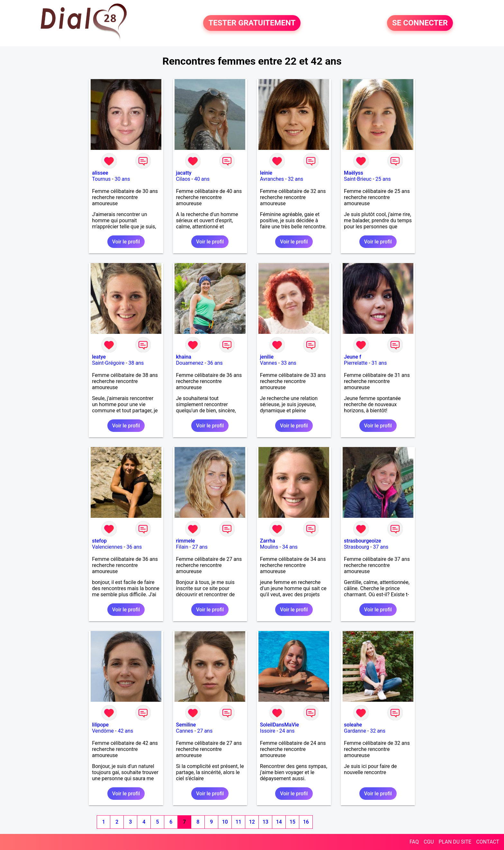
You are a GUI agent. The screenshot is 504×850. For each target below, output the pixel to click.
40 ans (202, 179)
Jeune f (352, 357)
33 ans (289, 363)
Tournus (101, 179)
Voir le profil (126, 242)
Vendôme (103, 731)
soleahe (353, 725)
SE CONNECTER (420, 23)
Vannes (269, 363)
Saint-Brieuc (358, 179)
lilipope (100, 725)
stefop (99, 541)
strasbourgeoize (363, 541)
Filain (182, 547)
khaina (184, 357)
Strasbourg (356, 547)
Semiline (186, 725)
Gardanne (355, 731)
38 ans (136, 363)
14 (279, 822)
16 (306, 822)
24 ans (287, 731)
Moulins (269, 547)
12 (252, 822)
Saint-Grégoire (108, 363)
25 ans (383, 179)
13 (265, 822)
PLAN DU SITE (455, 842)
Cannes (185, 731)
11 (239, 822)
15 (292, 822)
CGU (429, 842)
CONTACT (488, 842)
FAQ (414, 842)
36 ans (215, 363)
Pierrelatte (356, 363)
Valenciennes (107, 547)
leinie (266, 173)
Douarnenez (190, 363)
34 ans (290, 547)
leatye (99, 357)
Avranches (272, 179)
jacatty (184, 173)
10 (225, 822)
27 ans (200, 547)
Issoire (268, 731)
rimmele (186, 541)
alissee (100, 173)
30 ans (122, 179)
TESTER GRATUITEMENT (252, 23)
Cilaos (183, 179)
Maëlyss (354, 173)
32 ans (296, 179)
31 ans (379, 363)
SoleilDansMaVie (279, 725)
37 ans (381, 547)
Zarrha (268, 541)
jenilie (267, 357)
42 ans (125, 731)
